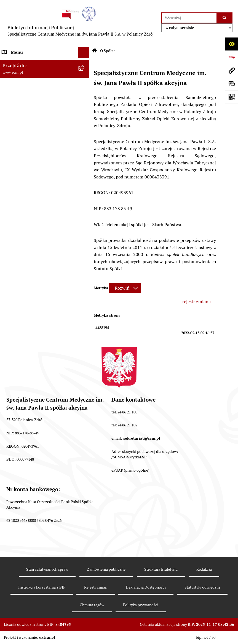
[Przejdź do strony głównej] (81, 22)
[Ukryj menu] (84, 52)
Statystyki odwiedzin (202, 587)
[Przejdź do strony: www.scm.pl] (231, 70)
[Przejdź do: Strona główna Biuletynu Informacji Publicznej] (94, 51)
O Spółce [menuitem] (11, 63)
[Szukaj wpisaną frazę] (225, 18)
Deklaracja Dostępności (146, 587)
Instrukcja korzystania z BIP (42, 587)
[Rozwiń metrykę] (125, 288)
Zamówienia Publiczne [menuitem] (25, 158)
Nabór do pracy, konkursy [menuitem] (27, 147)
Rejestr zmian (96, 587)
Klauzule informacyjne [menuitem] (24, 174)
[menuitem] (45, 78)
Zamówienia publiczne (106, 569)
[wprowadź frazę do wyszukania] (189, 18)
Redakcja (204, 569)
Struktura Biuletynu (161, 569)
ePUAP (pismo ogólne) (130, 470)
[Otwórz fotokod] (231, 97)
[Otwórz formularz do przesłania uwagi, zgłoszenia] (231, 84)
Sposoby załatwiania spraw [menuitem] (29, 136)
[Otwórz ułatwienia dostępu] (231, 44)
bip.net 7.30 (206, 637)
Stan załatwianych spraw (47, 569)
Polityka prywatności (141, 605)
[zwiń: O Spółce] (85, 64)
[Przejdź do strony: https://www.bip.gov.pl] (231, 57)
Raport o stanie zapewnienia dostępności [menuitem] (30, 193)
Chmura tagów (92, 605)
